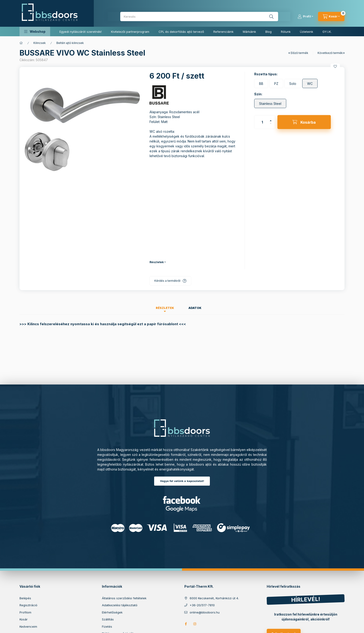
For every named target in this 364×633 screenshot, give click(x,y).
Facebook (182, 500)
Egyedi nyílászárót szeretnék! (81, 32)
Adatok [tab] (195, 308)
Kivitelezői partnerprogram (130, 32)
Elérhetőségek (112, 612)
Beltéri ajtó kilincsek (70, 43)
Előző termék (299, 53)
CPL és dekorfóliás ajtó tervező (181, 32)
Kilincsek (40, 43)
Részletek (157, 262)
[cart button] (331, 17)
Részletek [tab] (165, 308)
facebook (186, 624)
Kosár (24, 619)
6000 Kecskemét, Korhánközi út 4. (214, 598)
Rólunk (286, 32)
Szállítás (108, 619)
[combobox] (199, 17)
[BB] (261, 83)
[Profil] (305, 17)
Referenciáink (223, 32)
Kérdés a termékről (167, 281)
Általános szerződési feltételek (124, 598)
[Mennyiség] (262, 122)
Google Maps (182, 509)
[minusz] (271, 123)
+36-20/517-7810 (202, 605)
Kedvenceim (28, 626)
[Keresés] (271, 16)
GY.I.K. (327, 32)
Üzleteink (307, 32)
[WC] (310, 83)
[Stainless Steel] (270, 103)
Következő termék (330, 53)
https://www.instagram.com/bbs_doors (195, 624)
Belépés (25, 598)
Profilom (25, 612)
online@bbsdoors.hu (205, 612)
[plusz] (271, 121)
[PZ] (276, 83)
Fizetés (107, 626)
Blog (268, 32)
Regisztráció (28, 605)
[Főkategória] (21, 43)
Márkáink (249, 32)
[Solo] (293, 83)
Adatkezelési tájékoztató (120, 605)
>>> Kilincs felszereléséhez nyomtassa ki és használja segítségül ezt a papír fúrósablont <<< (103, 324)
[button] (35, 31)
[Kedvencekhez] (335, 66)
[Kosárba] (304, 122)
